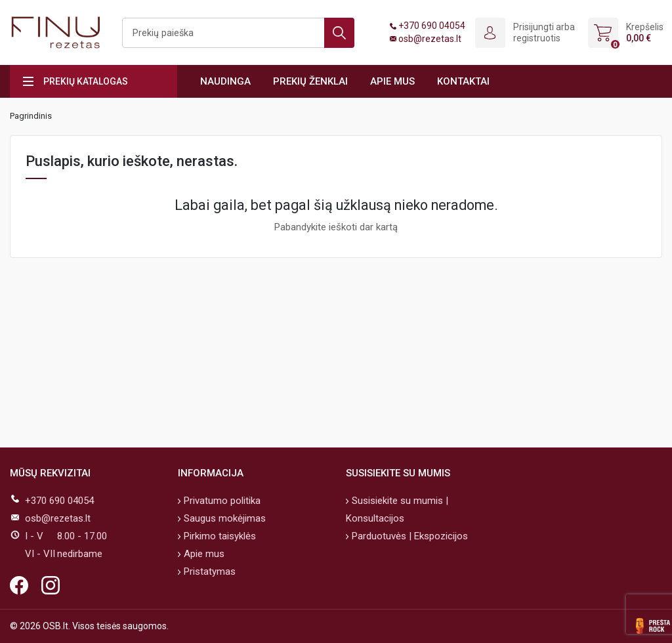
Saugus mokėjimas (223, 518)
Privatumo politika (221, 501)
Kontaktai (463, 81)
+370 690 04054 (432, 26)
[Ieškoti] (238, 33)
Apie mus (392, 81)
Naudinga (225, 81)
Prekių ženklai (310, 81)
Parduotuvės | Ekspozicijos (409, 536)
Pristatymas (208, 571)
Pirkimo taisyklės (219, 536)
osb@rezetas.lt (430, 39)
